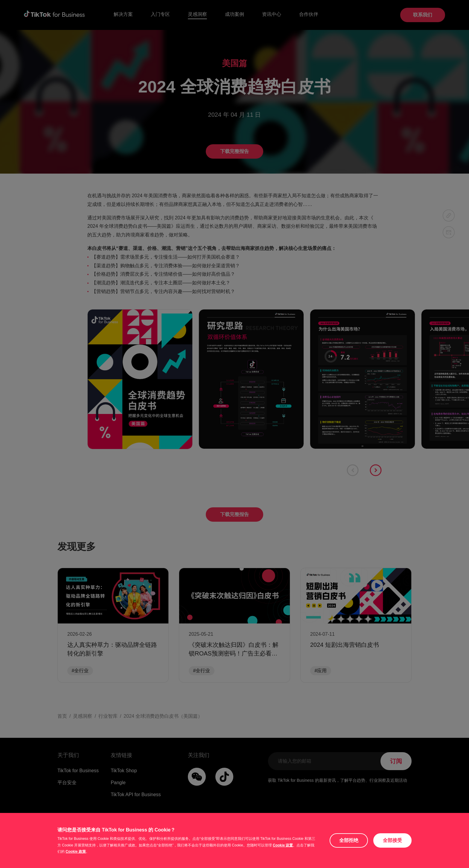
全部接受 (392, 840)
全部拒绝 (349, 840)
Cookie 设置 (283, 845)
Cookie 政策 (76, 852)
